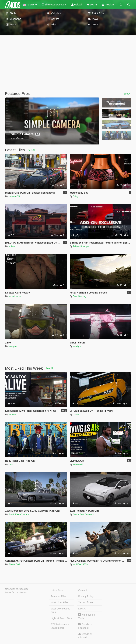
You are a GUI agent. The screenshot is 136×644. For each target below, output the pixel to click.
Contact (82, 590)
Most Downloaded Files (60, 610)
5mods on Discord (85, 636)
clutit (11, 464)
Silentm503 (14, 564)
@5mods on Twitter (87, 616)
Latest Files (57, 590)
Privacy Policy (86, 596)
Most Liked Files (59, 602)
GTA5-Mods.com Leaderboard (60, 626)
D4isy (76, 196)
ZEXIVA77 (78, 464)
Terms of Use (85, 602)
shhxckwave (15, 296)
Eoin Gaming (79, 296)
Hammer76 (14, 196)
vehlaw (12, 414)
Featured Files (58, 596)
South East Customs (19, 514)
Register (108, 5)
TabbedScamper (81, 246)
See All (127, 94)
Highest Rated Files (61, 618)
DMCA (82, 609)
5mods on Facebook (85, 626)
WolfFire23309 (80, 564)
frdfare (12, 246)
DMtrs (76, 414)
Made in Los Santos (16, 592)
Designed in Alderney (17, 589)
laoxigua (13, 346)
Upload (77, 5)
